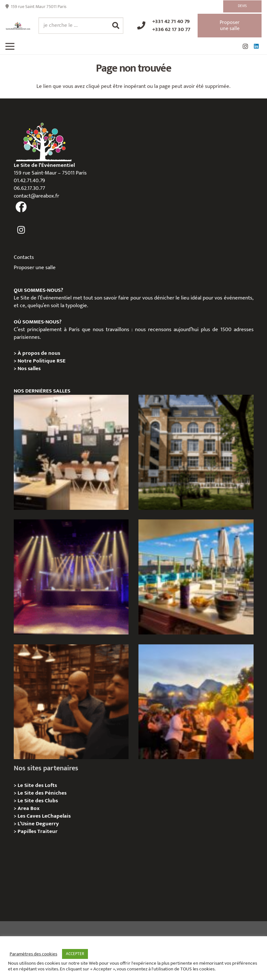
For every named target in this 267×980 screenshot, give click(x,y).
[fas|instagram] (21, 230)
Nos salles (29, 369)
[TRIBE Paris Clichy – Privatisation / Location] (196, 577)
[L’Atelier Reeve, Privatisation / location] (71, 452)
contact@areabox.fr (36, 196)
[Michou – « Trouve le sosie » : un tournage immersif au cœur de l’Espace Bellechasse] (71, 702)
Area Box (29, 808)
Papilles (27, 831)
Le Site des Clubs (38, 801)
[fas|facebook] (21, 207)
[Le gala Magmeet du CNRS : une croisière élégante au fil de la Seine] (196, 702)
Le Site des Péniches (42, 793)
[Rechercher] (116, 26)
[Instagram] (245, 46)
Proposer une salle (35, 268)
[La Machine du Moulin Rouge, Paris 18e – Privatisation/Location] (71, 577)
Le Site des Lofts (37, 785)
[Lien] (18, 26)
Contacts (24, 257)
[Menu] (10, 46)
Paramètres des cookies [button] (33, 954)
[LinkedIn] (256, 46)
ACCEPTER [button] (75, 954)
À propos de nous (39, 353)
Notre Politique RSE (42, 361)
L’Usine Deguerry (38, 824)
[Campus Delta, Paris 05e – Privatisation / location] (196, 452)
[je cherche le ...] (81, 26)
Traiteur (47, 831)
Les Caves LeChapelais (44, 816)
